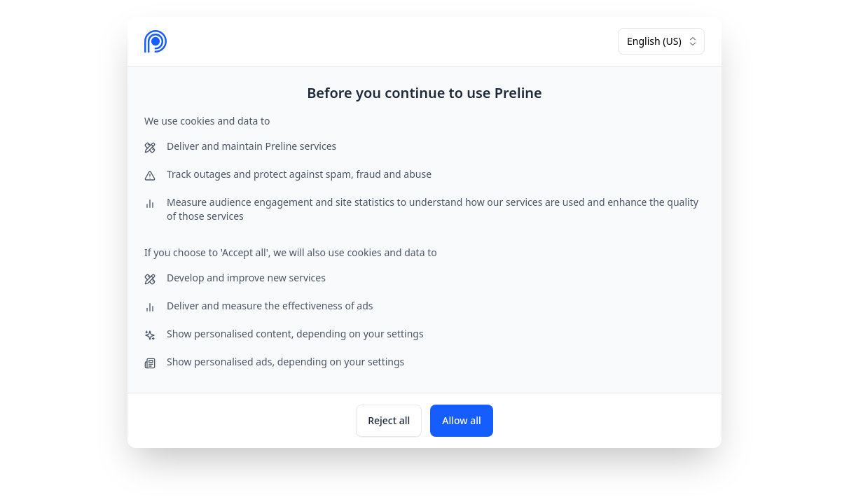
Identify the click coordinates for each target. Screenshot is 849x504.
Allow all (462, 420)
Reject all (389, 420)
